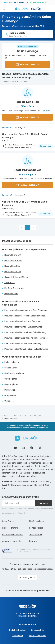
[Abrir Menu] (4, 9)
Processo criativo (10, 528)
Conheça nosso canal (15, 448)
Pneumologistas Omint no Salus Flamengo (23, 327)
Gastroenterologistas (14, 373)
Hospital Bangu (11, 294)
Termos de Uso (36, 535)
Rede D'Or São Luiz (18, 630)
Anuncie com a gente (12, 541)
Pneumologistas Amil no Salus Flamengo (22, 321)
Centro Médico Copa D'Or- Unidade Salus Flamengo (25, 136)
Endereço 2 (20, 128)
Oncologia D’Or (38, 630)
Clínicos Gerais (11, 368)
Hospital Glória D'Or (13, 255)
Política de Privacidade (12, 535)
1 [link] (27, 228)
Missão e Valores (36, 521)
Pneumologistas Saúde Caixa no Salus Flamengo (26, 338)
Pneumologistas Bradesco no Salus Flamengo (25, 316)
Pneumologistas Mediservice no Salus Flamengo (26, 332)
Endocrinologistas (12, 362)
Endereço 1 (7, 128)
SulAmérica (18, 636)
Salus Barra (9, 283)
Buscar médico (21, 2)
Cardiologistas (11, 379)
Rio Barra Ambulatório (14, 288)
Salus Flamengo (27, 51)
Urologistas (9, 401)
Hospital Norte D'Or (13, 272)
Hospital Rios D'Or (12, 266)
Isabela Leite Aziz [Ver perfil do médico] (27, 102)
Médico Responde (38, 2)
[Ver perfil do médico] (27, 93)
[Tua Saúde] (28, 438)
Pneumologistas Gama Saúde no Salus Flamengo (26, 349)
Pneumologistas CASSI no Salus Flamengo (23, 343)
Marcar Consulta (20, 416)
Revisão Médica (36, 528)
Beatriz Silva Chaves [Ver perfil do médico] (28, 170)
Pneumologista (36, 416)
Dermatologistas (12, 390)
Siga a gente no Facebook (32, 448)
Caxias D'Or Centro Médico (16, 277)
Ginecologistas (11, 384)
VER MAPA (46, 146)
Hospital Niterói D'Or (13, 261)
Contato (33, 541)
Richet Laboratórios (38, 636)
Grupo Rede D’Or (42, 591)
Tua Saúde (7, 2)
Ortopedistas (10, 395)
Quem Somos (8, 521)
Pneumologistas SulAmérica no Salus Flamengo (26, 310)
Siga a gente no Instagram (23, 448)
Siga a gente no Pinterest (40, 448)
